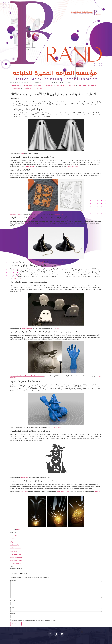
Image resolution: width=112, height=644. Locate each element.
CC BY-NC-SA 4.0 (57, 428)
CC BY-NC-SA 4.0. (73, 166)
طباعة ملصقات (14, 536)
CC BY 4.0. (18, 279)
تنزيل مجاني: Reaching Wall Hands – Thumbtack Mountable (27, 376)
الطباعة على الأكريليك (16, 560)
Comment (14, 580)
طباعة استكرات (28, 85)
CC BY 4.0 (63, 262)
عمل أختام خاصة (15, 545)
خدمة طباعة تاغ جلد (16, 563)
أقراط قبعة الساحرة (39, 262)
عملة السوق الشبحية (27, 328)
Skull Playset (24, 491)
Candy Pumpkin (30, 166)
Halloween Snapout (16, 214)
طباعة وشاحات (92, 85)
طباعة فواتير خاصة (15, 548)
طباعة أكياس (28, 88)
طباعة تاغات (38, 85)
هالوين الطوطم (24, 477)
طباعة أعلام (83, 85)
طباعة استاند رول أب (16, 557)
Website (13, 614)
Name (13, 601)
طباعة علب (39, 88)
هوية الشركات (15, 85)
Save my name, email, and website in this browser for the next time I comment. (34, 620)
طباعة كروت (49, 85)
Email (12, 607)
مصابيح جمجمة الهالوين (63, 491)
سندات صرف (14, 551)
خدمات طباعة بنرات (16, 554)
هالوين (22, 153)
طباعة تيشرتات (16, 88)
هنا (47, 391)
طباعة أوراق (14, 542)
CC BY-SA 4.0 (59, 214)
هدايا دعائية (72, 85)
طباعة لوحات (61, 85)
